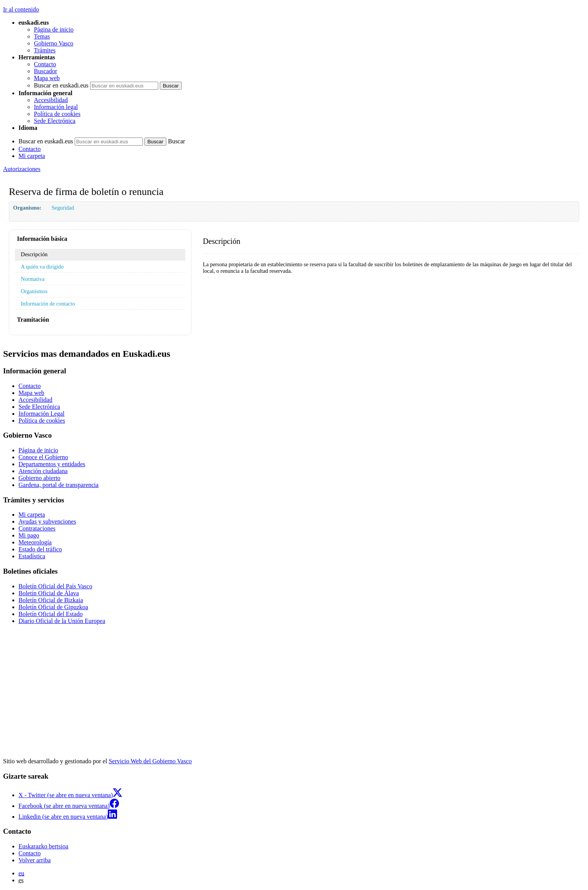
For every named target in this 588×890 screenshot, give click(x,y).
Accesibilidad (51, 100)
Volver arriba (35, 860)
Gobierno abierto (39, 478)
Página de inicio (54, 29)
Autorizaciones (22, 169)
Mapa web (47, 78)
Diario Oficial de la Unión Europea (62, 621)
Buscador (45, 71)
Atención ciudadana (43, 471)
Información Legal (42, 414)
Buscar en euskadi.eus (61, 85)
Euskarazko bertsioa (43, 846)
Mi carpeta (32, 156)
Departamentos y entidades (52, 464)
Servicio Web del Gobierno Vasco (150, 761)
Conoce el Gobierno (43, 457)
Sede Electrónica (55, 121)
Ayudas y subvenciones (47, 521)
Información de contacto (48, 304)
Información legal (56, 107)
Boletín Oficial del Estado (51, 614)
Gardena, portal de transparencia (59, 485)
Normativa (33, 279)
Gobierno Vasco (54, 43)
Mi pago (29, 535)
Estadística (32, 556)
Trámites (45, 50)
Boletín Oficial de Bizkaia (51, 600)
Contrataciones (37, 528)
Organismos (34, 291)
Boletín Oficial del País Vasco (55, 586)
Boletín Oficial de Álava (49, 593)
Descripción (34, 254)
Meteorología (35, 542)
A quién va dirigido (42, 267)
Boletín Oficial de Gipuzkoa (53, 607)
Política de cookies (57, 114)
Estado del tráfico (40, 549)
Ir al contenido (21, 9)
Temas (42, 36)
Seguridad (63, 208)
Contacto (45, 64)
